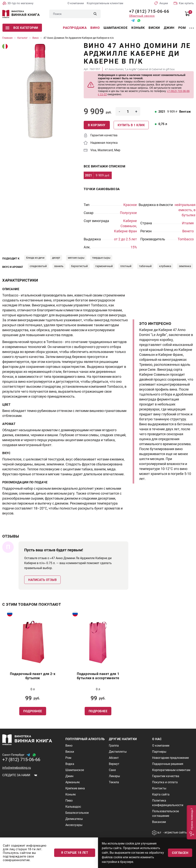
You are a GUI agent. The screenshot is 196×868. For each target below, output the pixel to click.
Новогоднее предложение (170, 758)
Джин (169, 28)
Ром (182, 28)
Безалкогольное (77, 813)
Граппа (114, 746)
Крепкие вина (75, 788)
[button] (191, 822)
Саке (112, 770)
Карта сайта (161, 794)
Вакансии (159, 822)
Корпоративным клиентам (105, 3)
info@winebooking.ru (17, 768)
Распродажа (75, 28)
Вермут (114, 764)
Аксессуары (74, 825)
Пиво (69, 801)
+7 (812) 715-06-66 (148, 11)
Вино (95, 28)
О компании (76, 3)
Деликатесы (74, 819)
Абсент (114, 758)
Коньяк (138, 28)
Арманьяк (73, 782)
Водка (70, 764)
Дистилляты (118, 752)
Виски (154, 28)
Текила (114, 782)
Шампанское (116, 28)
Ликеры (114, 776)
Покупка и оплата (165, 782)
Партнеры (159, 752)
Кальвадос (73, 807)
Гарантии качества (166, 776)
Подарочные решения (168, 764)
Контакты (159, 788)
